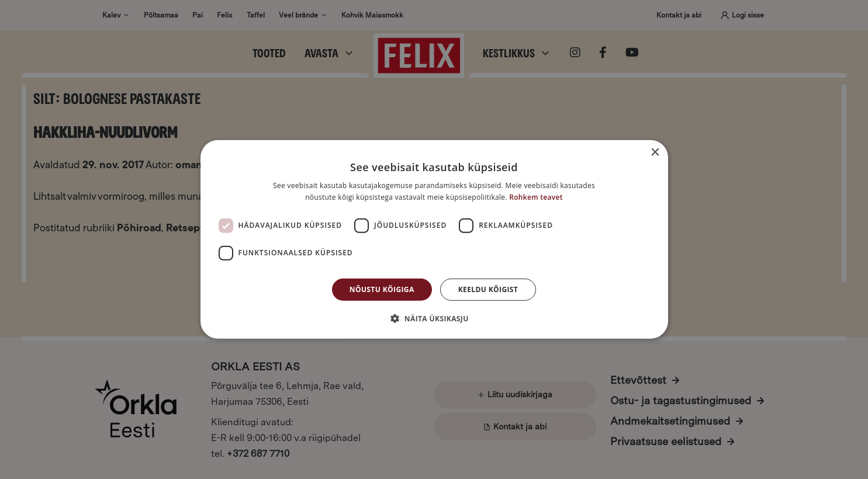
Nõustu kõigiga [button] (382, 289)
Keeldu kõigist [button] (488, 289)
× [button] (655, 153)
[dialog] (434, 239)
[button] (434, 318)
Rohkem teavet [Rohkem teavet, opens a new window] (536, 197)
